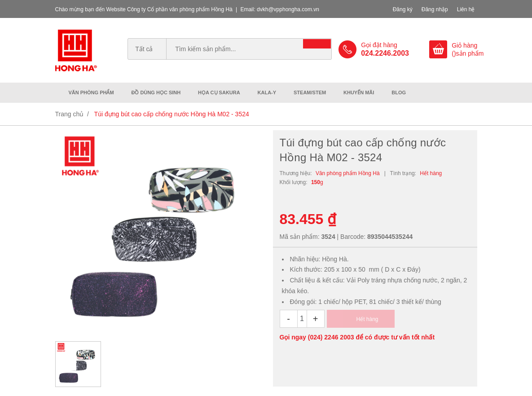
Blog (399, 92)
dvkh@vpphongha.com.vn (288, 9)
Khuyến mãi (359, 92)
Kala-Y (267, 92)
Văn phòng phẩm (91, 92)
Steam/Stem (310, 92)
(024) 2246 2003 (331, 337)
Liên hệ (466, 9)
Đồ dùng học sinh (156, 92)
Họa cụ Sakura (219, 92)
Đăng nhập (435, 9)
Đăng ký (403, 9)
